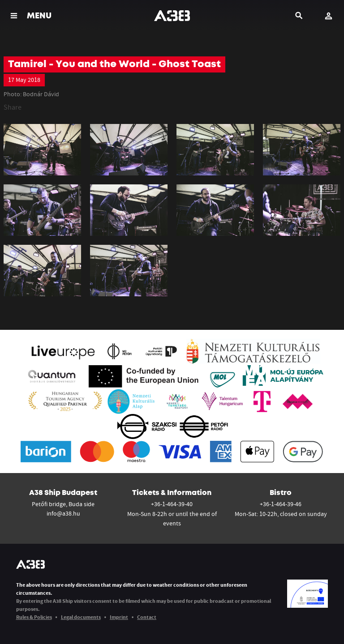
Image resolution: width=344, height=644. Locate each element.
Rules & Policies (34, 617)
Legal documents (81, 617)
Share (13, 107)
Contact (147, 617)
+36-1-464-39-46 (281, 504)
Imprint (119, 617)
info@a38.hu (63, 513)
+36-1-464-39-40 (172, 504)
